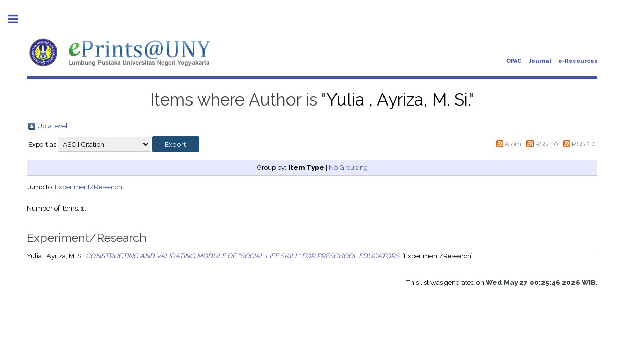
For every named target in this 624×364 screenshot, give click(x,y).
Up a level (53, 126)
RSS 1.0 (547, 144)
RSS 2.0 (584, 144)
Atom (513, 144)
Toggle (18, 19)
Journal (540, 61)
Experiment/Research (88, 187)
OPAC (514, 61)
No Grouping (348, 167)
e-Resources (578, 61)
